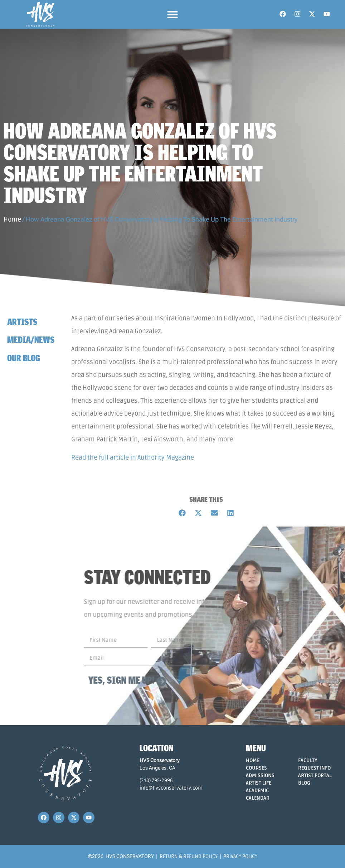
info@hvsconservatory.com (171, 788)
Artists (22, 322)
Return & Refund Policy (189, 856)
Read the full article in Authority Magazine (133, 457)
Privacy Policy (240, 856)
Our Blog (24, 358)
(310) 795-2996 (156, 780)
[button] (172, 14)
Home (12, 219)
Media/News (31, 340)
